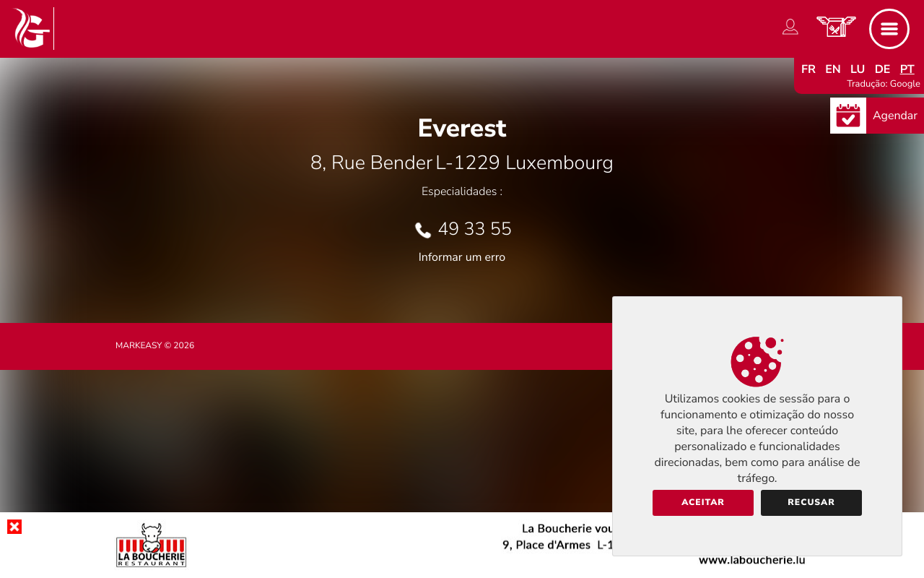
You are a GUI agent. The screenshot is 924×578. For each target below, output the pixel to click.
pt (907, 69)
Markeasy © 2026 (155, 346)
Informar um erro (462, 257)
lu (858, 69)
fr (808, 69)
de (883, 69)
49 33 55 (475, 229)
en (833, 69)
